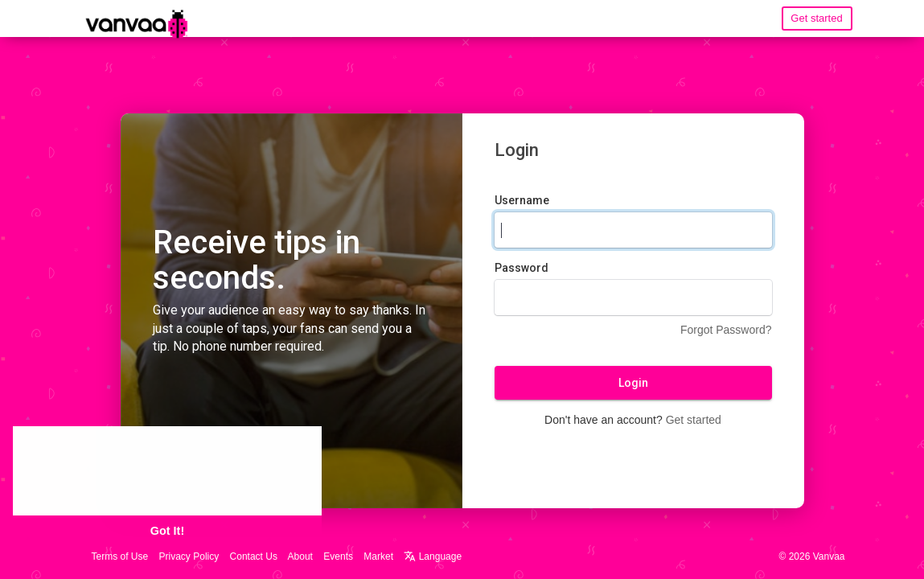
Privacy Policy (189, 556)
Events (338, 556)
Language (433, 556)
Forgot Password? (726, 331)
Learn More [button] (249, 483)
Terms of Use (120, 556)
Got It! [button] (167, 531)
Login (633, 384)
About (300, 556)
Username (522, 201)
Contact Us (254, 556)
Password (522, 269)
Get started (816, 18)
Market (378, 556)
